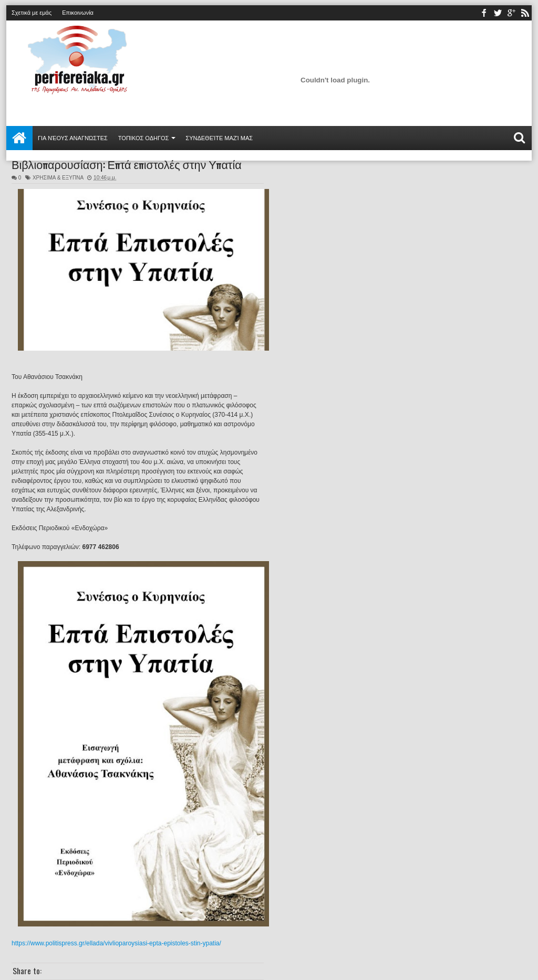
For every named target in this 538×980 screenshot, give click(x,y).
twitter (498, 13)
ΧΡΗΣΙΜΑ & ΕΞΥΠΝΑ (58, 178)
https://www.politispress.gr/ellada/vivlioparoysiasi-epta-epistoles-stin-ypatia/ (116, 943)
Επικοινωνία (78, 13)
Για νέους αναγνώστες (73, 138)
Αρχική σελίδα (19, 138)
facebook (484, 13)
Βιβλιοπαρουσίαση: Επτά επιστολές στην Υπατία (127, 164)
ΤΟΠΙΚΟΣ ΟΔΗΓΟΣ (144, 138)
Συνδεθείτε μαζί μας (219, 138)
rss (525, 13)
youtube (511, 13)
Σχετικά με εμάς (32, 13)
